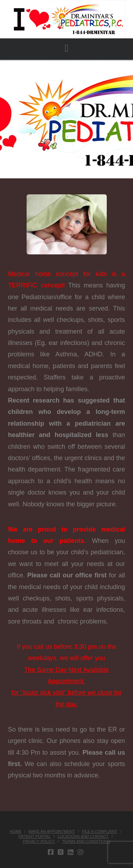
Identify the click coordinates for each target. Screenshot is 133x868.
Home (15, 831)
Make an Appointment (52, 831)
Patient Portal (35, 836)
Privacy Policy (39, 841)
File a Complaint (100, 831)
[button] (66, 48)
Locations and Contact (83, 836)
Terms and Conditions (86, 841)
